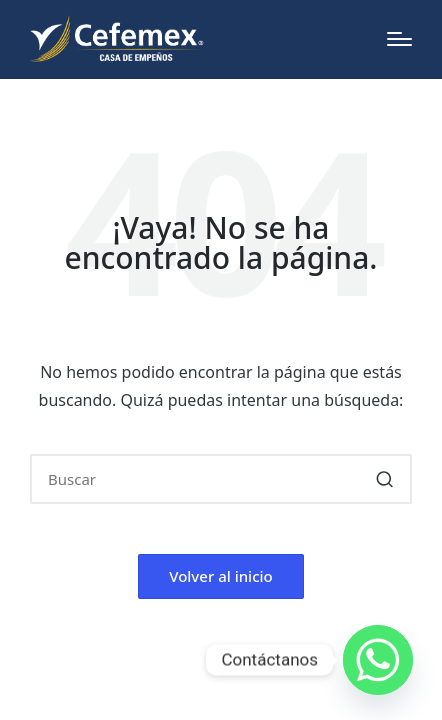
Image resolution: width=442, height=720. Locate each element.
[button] (384, 479)
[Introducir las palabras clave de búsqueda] (221, 479)
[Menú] (399, 39)
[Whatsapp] (378, 660)
